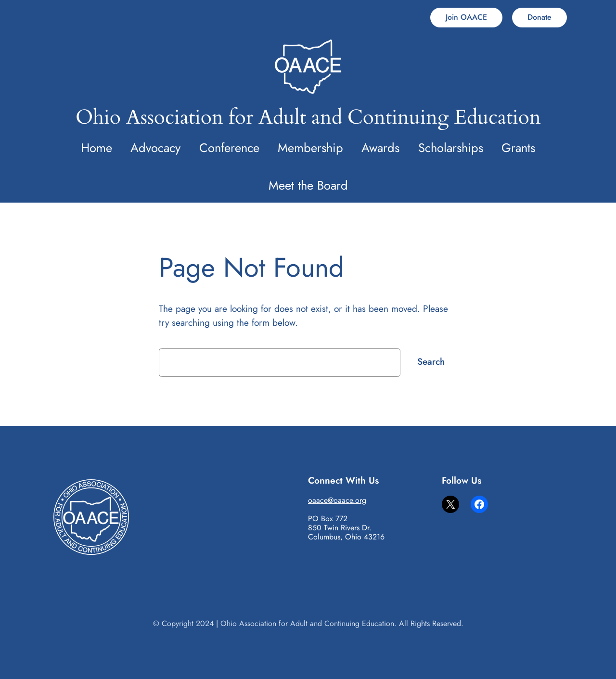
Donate (539, 17)
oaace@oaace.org (337, 500)
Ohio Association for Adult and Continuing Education (308, 117)
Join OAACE (466, 17)
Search (431, 361)
